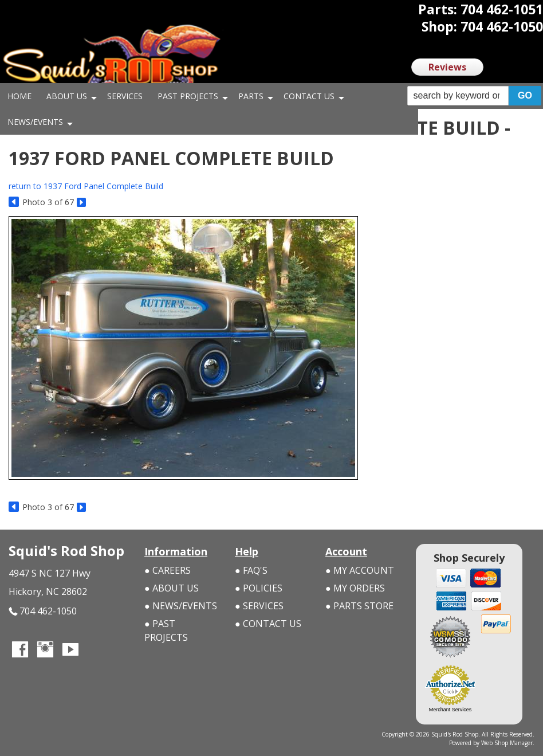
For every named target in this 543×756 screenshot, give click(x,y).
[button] (474, 96)
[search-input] (458, 96)
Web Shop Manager (507, 743)
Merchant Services (450, 710)
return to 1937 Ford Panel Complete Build (86, 186)
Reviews (447, 67)
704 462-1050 (43, 611)
